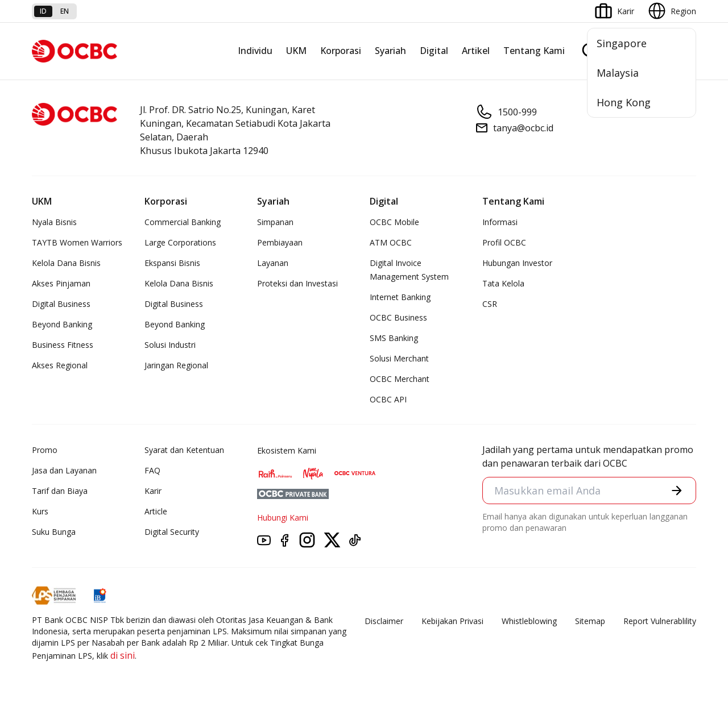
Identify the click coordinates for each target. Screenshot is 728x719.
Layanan (273, 263)
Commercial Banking (183, 222)
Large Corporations (180, 242)
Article (156, 511)
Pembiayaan (280, 242)
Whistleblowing (529, 621)
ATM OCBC (391, 242)
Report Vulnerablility (660, 621)
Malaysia (618, 73)
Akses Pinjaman (61, 283)
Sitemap (590, 621)
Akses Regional (60, 365)
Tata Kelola (503, 283)
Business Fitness (63, 345)
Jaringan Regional (176, 365)
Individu (255, 51)
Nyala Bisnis (54, 222)
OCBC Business (398, 317)
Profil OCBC (504, 242)
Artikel (476, 51)
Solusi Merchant (399, 358)
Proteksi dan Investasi (297, 283)
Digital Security (172, 532)
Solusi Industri (170, 345)
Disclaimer (384, 621)
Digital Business (61, 304)
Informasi (500, 222)
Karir (153, 491)
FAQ (152, 470)
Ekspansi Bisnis (172, 263)
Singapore (622, 43)
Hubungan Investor (517, 263)
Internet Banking (400, 297)
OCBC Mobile (394, 222)
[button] (677, 491)
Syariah (390, 51)
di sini (123, 655)
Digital (434, 51)
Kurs (40, 511)
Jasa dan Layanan (64, 470)
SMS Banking (394, 338)
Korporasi (341, 51)
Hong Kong (624, 102)
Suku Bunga (54, 532)
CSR (490, 304)
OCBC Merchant (400, 379)
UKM (296, 51)
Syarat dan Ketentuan (184, 450)
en (65, 11)
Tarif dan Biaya (60, 491)
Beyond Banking (62, 324)
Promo (45, 450)
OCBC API (388, 399)
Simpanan (275, 222)
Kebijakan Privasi (452, 621)
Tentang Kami (534, 51)
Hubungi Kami (283, 518)
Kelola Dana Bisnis (66, 263)
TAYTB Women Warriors (77, 242)
